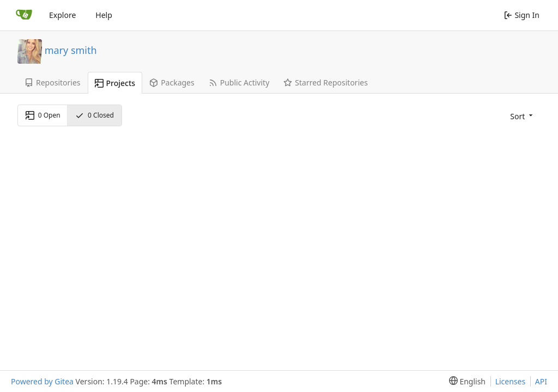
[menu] (520, 116)
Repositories (53, 82)
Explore (62, 15)
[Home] (24, 15)
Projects (115, 83)
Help (104, 15)
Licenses (511, 381)
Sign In (522, 15)
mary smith (71, 50)
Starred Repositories (326, 82)
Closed (95, 115)
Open (43, 115)
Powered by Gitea (42, 381)
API (541, 381)
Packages (172, 82)
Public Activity (239, 82)
